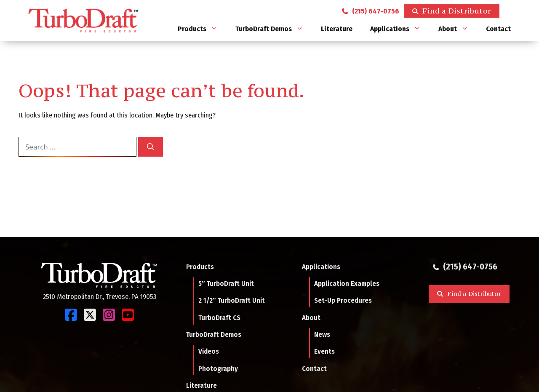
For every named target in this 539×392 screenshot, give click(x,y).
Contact (498, 29)
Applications (400, 29)
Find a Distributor (457, 11)
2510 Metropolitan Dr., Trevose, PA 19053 (100, 296)
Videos (209, 351)
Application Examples (347, 283)
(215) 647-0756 (372, 11)
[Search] (151, 147)
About (458, 29)
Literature (337, 29)
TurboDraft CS (219, 317)
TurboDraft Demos (274, 29)
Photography (218, 368)
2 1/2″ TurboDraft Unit (232, 300)
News (322, 334)
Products (202, 29)
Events (324, 351)
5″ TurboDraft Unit (226, 283)
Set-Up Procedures (343, 300)
